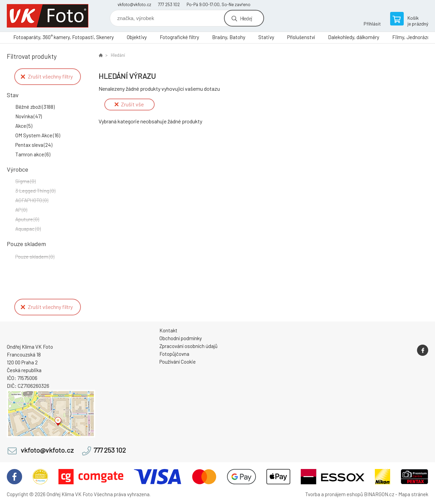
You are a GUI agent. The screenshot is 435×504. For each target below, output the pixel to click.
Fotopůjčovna (174, 354)
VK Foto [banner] (48, 16)
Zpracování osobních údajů (188, 346)
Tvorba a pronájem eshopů (334, 494)
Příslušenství (301, 37)
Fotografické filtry (179, 37)
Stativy (266, 37)
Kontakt (168, 330)
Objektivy (137, 37)
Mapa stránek (413, 494)
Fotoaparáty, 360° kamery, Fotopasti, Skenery (64, 37)
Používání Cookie (178, 362)
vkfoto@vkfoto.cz (134, 4)
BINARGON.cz (379, 494)
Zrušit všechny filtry (47, 76)
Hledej (246, 18)
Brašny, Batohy (229, 37)
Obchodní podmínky (181, 338)
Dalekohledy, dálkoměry (354, 37)
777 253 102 (169, 4)
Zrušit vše (129, 104)
